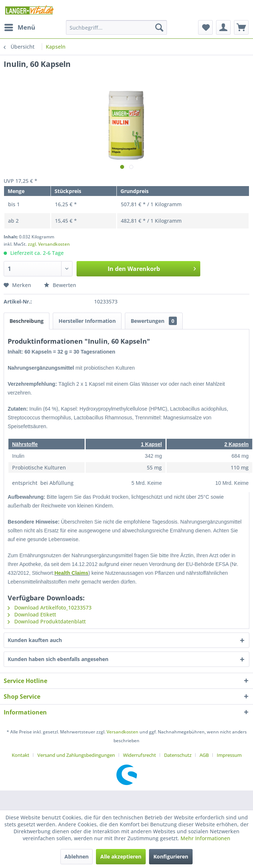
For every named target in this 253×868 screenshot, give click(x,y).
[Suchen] (159, 27)
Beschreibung (27, 321)
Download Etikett (32, 614)
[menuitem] (19, 27)
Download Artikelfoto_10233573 (50, 607)
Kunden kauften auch (35, 640)
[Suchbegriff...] (116, 27)
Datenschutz (178, 755)
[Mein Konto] (223, 27)
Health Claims (72, 573)
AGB (204, 755)
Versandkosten (122, 732)
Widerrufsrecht (139, 755)
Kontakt (21, 755)
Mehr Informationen (205, 838)
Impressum (229, 755)
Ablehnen (77, 856)
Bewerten (60, 285)
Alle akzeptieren (121, 856)
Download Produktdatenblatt (47, 621)
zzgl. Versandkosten (49, 244)
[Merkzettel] (205, 27)
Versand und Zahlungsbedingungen (76, 755)
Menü (20, 27)
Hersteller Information (87, 321)
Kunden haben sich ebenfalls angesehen (58, 659)
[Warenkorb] (241, 27)
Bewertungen (154, 321)
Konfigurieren (171, 856)
